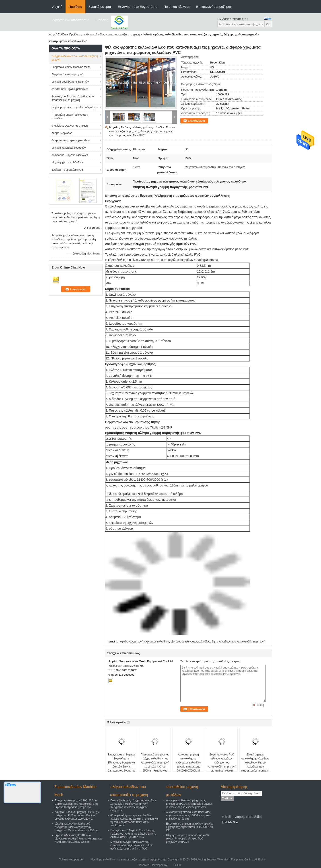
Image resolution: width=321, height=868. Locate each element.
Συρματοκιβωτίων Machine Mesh (71, 67)
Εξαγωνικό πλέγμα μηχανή (67, 74)
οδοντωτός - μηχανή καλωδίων (70, 155)
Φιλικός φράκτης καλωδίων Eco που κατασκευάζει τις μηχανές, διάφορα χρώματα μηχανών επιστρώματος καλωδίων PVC (143, 131)
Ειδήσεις (102, 20)
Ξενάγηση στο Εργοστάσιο (138, 7)
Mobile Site (230, 822)
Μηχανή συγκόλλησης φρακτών (70, 82)
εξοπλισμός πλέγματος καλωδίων (190, 642)
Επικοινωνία (196, 121)
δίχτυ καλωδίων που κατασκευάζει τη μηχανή (239, 642)
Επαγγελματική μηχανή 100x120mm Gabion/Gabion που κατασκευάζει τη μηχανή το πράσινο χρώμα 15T (76, 804)
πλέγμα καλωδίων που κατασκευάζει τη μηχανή (112, 35)
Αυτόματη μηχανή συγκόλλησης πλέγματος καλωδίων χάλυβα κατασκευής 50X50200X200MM (188, 763)
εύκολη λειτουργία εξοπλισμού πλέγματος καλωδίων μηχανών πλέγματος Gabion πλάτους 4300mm (77, 827)
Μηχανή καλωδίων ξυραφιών (69, 148)
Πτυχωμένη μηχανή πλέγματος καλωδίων (70, 117)
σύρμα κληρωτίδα (62, 133)
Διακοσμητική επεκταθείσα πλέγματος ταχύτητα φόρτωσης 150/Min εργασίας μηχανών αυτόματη (189, 815)
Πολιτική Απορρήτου (71, 860)
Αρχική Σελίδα (57, 35)
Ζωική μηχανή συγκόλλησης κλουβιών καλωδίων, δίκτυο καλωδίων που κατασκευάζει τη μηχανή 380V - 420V (255, 765)
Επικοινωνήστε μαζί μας (214, 7)
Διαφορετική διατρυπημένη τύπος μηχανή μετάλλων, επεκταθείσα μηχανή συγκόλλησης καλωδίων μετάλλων (189, 804)
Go (268, 24)
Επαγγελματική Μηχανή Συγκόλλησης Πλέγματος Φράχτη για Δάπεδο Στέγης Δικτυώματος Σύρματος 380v (121, 765)
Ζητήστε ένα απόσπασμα (71, 20)
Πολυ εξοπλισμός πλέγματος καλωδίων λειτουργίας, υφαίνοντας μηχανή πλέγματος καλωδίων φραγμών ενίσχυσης (133, 805)
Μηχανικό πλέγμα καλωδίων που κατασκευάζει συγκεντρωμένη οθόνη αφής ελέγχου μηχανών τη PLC (132, 845)
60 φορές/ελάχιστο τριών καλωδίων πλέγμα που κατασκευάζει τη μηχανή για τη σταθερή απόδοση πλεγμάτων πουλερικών (134, 820)
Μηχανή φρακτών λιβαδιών (68, 162)
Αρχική (57, 7)
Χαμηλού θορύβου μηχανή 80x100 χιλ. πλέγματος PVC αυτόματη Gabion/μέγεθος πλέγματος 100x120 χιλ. (77, 815)
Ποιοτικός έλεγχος (177, 7)
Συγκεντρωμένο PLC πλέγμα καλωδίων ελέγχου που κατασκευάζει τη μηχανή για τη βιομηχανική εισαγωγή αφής (222, 765)
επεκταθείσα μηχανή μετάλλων (70, 89)
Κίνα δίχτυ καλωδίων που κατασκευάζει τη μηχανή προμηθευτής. (129, 860)
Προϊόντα (75, 7)
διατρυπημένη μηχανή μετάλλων (71, 140)
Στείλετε (227, 798)
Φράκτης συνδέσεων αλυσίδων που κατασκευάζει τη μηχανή (73, 98)
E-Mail (226, 817)
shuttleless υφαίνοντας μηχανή (70, 126)
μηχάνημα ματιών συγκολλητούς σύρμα (75, 107)
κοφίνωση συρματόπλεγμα (67, 170)
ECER (177, 865)
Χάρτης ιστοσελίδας (249, 817)
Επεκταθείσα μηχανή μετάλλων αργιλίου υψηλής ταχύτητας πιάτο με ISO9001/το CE (190, 827)
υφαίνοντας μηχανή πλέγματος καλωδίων (144, 642)
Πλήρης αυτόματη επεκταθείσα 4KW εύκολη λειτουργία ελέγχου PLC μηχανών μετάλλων (187, 839)
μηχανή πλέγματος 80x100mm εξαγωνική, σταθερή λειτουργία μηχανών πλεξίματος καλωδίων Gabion (78, 839)
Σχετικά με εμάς (100, 7)
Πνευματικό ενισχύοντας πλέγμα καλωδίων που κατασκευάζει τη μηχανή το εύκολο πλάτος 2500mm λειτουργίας (155, 763)
